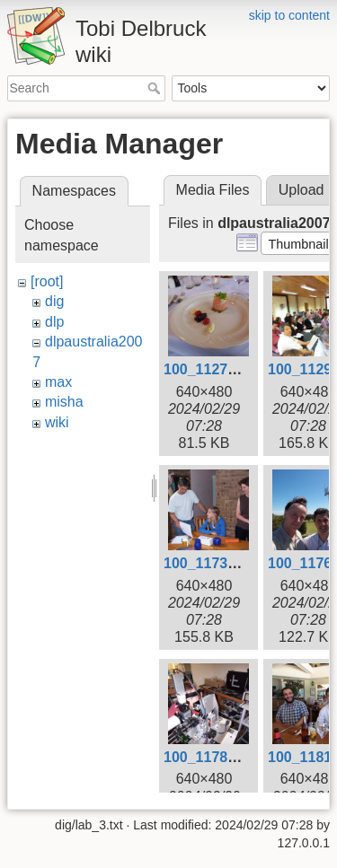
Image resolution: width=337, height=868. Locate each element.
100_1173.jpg (208, 563)
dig (54, 301)
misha (64, 402)
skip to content (289, 15)
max (58, 382)
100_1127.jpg (208, 369)
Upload (302, 190)
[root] (47, 281)
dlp (54, 322)
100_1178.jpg (208, 757)
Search (156, 88)
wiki (57, 422)
